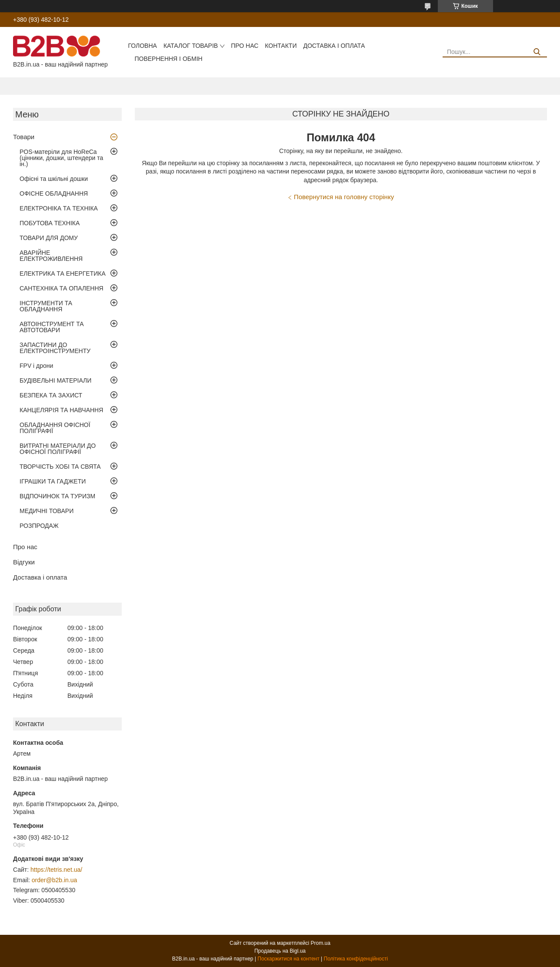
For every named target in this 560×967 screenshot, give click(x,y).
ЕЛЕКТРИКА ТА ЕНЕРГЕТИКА (63, 273)
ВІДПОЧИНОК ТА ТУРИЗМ (57, 496)
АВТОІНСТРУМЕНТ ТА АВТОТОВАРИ (52, 327)
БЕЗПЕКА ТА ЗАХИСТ (51, 395)
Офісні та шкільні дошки (54, 179)
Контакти (281, 46)
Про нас (245, 46)
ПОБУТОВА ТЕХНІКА (50, 223)
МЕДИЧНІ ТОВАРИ (47, 511)
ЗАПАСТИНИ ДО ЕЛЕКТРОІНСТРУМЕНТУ (55, 348)
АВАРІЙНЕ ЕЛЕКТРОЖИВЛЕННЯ (51, 256)
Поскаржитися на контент (288, 959)
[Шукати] (537, 52)
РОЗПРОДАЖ (39, 526)
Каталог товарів (191, 46)
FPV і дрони (36, 366)
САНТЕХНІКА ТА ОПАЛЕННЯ (62, 288)
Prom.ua (321, 943)
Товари (24, 137)
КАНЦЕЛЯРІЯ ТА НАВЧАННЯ (61, 410)
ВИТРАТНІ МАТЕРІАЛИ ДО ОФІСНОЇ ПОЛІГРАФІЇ (58, 449)
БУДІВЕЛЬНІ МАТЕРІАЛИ (55, 380)
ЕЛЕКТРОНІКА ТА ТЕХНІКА (59, 208)
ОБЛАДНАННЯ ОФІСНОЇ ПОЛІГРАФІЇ (55, 428)
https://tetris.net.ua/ (56, 870)
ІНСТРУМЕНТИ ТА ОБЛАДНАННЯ (46, 306)
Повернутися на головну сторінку (344, 197)
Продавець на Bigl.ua (280, 951)
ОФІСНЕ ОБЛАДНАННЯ (54, 193)
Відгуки (24, 562)
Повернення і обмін (168, 59)
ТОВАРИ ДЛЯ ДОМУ (49, 238)
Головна (142, 46)
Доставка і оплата (334, 46)
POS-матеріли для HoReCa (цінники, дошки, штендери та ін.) (61, 158)
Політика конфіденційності (356, 959)
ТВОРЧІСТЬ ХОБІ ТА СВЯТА (60, 467)
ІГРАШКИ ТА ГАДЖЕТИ (53, 481)
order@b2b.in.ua (55, 880)
